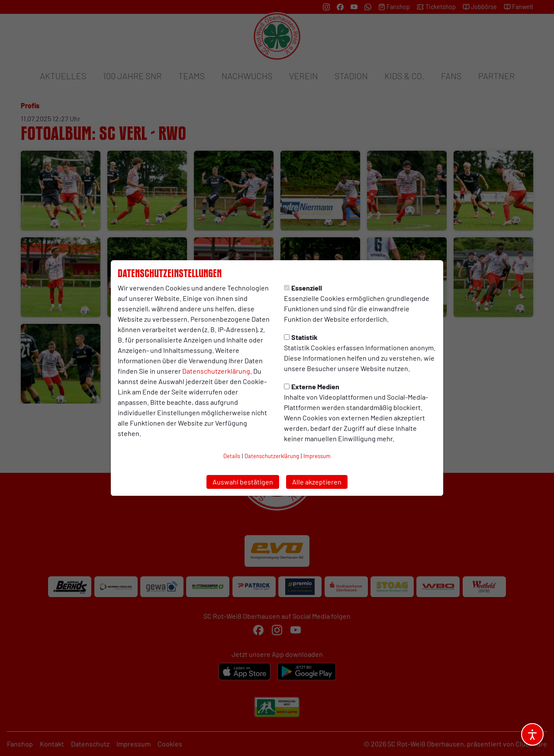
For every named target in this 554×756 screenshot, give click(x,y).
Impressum (317, 456)
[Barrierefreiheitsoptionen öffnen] (532, 734)
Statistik (301, 337)
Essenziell (303, 288)
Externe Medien (312, 386)
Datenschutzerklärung (216, 371)
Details (232, 456)
